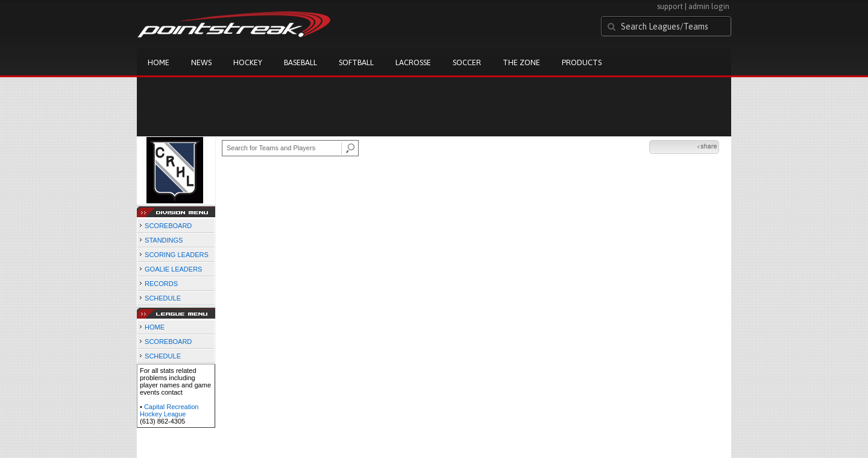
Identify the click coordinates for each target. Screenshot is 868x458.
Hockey (248, 62)
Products (582, 62)
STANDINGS (164, 240)
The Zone (521, 62)
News (201, 62)
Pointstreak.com (234, 25)
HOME (155, 327)
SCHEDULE (163, 298)
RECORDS (161, 284)
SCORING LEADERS (177, 255)
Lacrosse (413, 62)
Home (159, 62)
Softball (356, 62)
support (670, 6)
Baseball (300, 62)
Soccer (467, 62)
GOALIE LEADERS (173, 269)
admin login (709, 6)
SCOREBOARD (168, 226)
